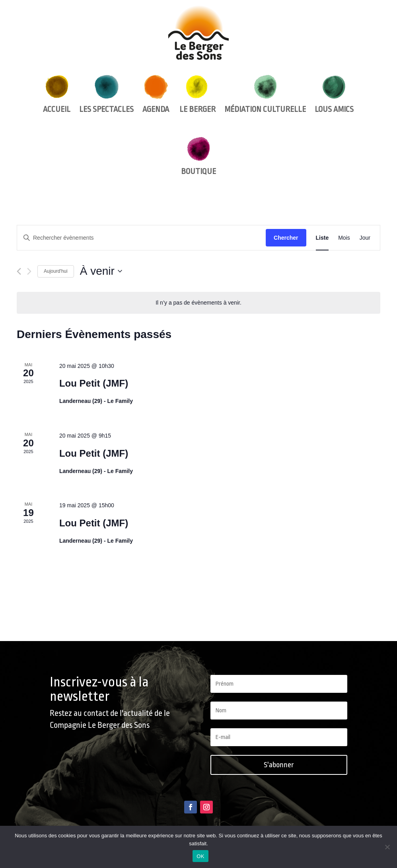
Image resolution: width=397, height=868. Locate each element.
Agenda (156, 94)
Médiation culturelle (265, 94)
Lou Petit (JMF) (94, 383)
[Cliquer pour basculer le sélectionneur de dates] (101, 271)
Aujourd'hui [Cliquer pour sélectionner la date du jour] (56, 271)
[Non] (387, 847)
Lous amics (334, 94)
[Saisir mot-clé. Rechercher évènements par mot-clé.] (141, 238)
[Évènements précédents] (19, 271)
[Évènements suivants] (29, 271)
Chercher (286, 238)
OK (200, 856)
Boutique (198, 156)
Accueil (57, 94)
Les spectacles (106, 94)
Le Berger (197, 94)
